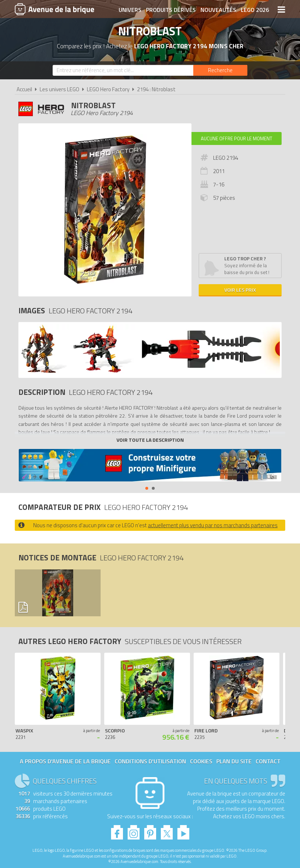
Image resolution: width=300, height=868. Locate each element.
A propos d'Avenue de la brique (65, 761)
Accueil (24, 89)
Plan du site (234, 761)
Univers (130, 10)
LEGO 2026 (255, 10)
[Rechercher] (220, 70)
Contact (268, 761)
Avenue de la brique (54, 9)
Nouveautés (218, 10)
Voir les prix (240, 290)
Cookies (201, 761)
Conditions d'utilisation (150, 761)
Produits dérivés (171, 10)
